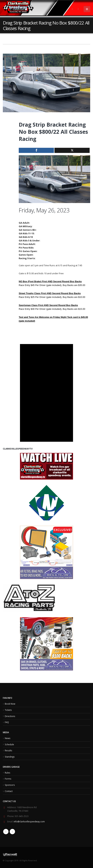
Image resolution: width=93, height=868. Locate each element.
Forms (8, 779)
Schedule (9, 744)
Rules (8, 773)
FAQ (7, 722)
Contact (9, 791)
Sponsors (10, 785)
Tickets (8, 710)
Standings (10, 757)
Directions (10, 716)
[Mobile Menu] (87, 9)
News (8, 738)
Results (8, 750)
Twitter (12, 832)
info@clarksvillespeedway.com (29, 821)
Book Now (10, 704)
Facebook (6, 832)
